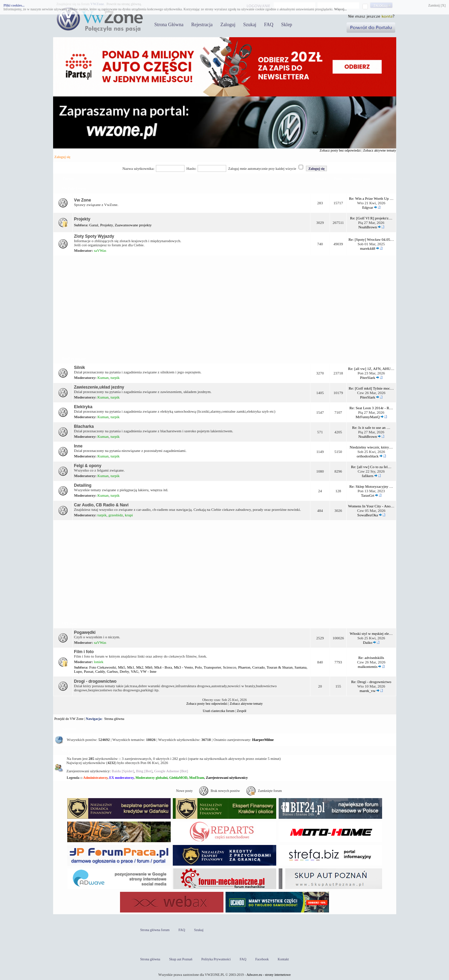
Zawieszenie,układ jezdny (99, 387)
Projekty (82, 219)
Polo (198, 667)
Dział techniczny (74, 358)
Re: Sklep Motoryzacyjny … (371, 486)
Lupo (78, 671)
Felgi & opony (88, 466)
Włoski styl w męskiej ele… (371, 633)
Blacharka (84, 426)
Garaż (94, 225)
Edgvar (368, 207)
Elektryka (83, 407)
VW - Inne (148, 671)
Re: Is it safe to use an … (371, 427)
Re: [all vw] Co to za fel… (371, 467)
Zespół (242, 711)
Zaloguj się (62, 157)
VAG (134, 671)
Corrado (259, 667)
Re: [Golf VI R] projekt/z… (371, 218)
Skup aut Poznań (181, 959)
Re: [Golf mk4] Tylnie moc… (371, 388)
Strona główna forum (155, 930)
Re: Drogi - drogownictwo (371, 682)
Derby (124, 671)
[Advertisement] (225, 305)
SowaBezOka (368, 515)
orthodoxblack (368, 456)
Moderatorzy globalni (152, 778)
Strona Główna (169, 25)
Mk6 (149, 667)
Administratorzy (95, 778)
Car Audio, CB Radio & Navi (101, 505)
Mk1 (131, 667)
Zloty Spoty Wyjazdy (94, 236)
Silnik (80, 368)
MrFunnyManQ (368, 417)
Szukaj (250, 25)
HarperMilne (263, 740)
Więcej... (341, 9)
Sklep (287, 25)
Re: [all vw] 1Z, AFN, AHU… (371, 369)
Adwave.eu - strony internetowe (269, 975)
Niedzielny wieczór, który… (371, 447)
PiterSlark (368, 378)
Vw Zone (83, 200)
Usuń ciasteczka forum (219, 711)
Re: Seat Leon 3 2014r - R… (371, 408)
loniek (99, 662)
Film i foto (84, 652)
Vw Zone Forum (74, 188)
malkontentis (368, 667)
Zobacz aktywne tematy (380, 150)
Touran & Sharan (280, 667)
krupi (129, 515)
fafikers (368, 476)
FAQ (269, 25)
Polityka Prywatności (216, 959)
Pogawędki (85, 632)
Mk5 (122, 667)
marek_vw (368, 691)
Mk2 (140, 667)
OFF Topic (70, 623)
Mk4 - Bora (163, 667)
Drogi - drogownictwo (95, 681)
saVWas (100, 250)
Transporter (212, 667)
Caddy (100, 671)
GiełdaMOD (178, 778)
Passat (89, 671)
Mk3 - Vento (183, 667)
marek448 (368, 248)
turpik (115, 378)
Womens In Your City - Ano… (371, 506)
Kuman (103, 378)
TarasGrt (368, 495)
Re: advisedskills (371, 658)
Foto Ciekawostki (103, 667)
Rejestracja (202, 25)
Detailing (83, 485)
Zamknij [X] (437, 5)
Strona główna (114, 719)
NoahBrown (368, 227)
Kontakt (283, 959)
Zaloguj (228, 25)
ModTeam (197, 778)
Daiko (368, 642)
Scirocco (230, 667)
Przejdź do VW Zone (69, 719)
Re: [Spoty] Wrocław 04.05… (371, 239)
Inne (78, 446)
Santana (301, 667)
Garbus (112, 671)
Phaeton (244, 667)
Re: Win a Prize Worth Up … (371, 198)
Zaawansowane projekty (133, 225)
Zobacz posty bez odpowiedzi (340, 150)
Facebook (262, 959)
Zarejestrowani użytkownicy (227, 778)
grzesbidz (116, 515)
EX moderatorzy (122, 778)
